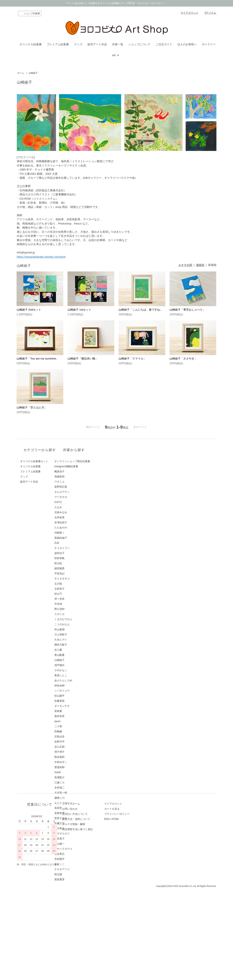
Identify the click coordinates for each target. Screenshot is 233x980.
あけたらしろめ (78, 680)
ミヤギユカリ (77, 834)
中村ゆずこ (75, 762)
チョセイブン (77, 548)
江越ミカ (74, 783)
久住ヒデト (75, 640)
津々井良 (74, 599)
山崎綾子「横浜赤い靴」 (83, 359)
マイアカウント (189, 13)
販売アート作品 (97, 44)
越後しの (74, 798)
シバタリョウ (77, 691)
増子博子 (74, 752)
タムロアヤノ (77, 492)
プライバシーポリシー (131, 912)
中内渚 (73, 604)
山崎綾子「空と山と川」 (32, 407)
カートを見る (126, 907)
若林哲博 (74, 813)
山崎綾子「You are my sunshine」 (38, 359)
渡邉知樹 (74, 767)
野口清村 (74, 609)
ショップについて (139, 44)
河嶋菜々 (74, 533)
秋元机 (73, 563)
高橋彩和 (74, 477)
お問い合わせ (77, 907)
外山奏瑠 (74, 629)
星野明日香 (75, 487)
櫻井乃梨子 (75, 645)
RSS (121, 917)
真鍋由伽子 (75, 538)
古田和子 (74, 589)
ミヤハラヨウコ (78, 849)
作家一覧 (118, 44)
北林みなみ (75, 512)
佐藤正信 (74, 823)
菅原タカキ (75, 818)
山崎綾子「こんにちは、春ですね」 (141, 310)
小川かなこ (75, 670)
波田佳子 (74, 553)
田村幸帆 (74, 558)
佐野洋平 (74, 742)
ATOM (129, 917)
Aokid (72, 772)
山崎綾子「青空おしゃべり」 (187, 310)
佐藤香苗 (74, 701)
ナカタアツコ (77, 869)
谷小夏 (73, 650)
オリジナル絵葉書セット (34, 461)
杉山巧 (73, 594)
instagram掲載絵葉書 (81, 466)
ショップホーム (78, 902)
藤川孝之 (74, 828)
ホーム (21, 73)
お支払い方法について (82, 912)
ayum (72, 721)
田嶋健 (73, 731)
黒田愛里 (74, 879)
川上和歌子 (75, 635)
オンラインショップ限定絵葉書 (87, 461)
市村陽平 (74, 859)
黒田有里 (74, 716)
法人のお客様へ (187, 44)
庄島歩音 (74, 737)
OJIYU (73, 502)
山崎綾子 (33, 73)
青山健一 (74, 844)
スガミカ (74, 614)
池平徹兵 (74, 665)
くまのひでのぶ (78, 619)
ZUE (72, 543)
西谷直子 (74, 839)
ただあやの (75, 528)
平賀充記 (74, 574)
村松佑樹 (74, 686)
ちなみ (73, 507)
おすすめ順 (185, 265)
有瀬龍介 (74, 777)
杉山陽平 (74, 696)
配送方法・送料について (83, 917)
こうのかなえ (77, 624)
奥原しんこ (75, 675)
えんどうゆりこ (78, 803)
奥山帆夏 (74, 655)
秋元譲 (73, 874)
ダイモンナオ (77, 706)
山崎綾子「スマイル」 (132, 359)
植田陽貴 (74, 568)
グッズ (78, 44)
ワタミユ (74, 482)
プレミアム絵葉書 (58, 44)
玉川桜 (73, 584)
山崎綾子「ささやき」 (183, 359)
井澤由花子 (75, 523)
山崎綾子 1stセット (79, 310)
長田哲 (73, 808)
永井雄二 (74, 788)
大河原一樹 (75, 793)
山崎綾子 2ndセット (29, 310)
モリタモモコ (77, 579)
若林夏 (73, 711)
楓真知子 (74, 472)
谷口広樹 (74, 747)
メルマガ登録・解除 (80, 922)
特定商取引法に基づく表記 (84, 927)
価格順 (200, 265)
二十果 (73, 726)
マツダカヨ (75, 497)
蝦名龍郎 (74, 757)
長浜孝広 (74, 854)
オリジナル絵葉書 (31, 44)
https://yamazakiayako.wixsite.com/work (41, 257)
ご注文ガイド (164, 44)
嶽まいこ (74, 864)
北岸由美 (74, 517)
